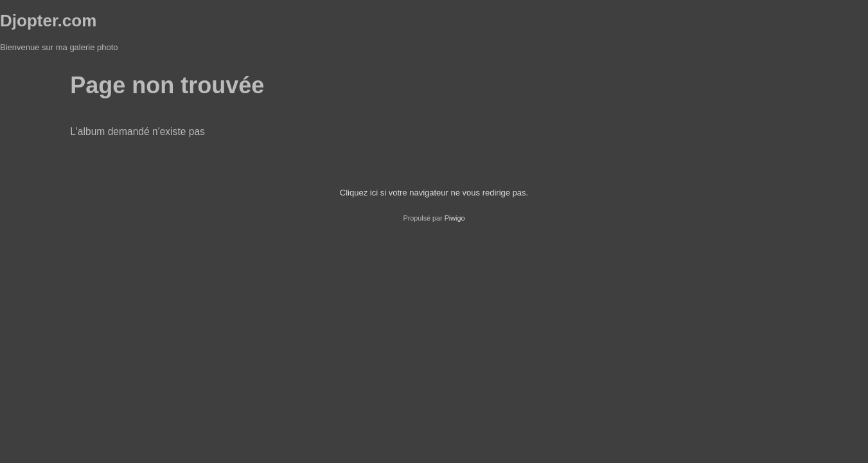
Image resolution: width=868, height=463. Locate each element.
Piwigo (455, 218)
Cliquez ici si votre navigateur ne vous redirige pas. (434, 193)
